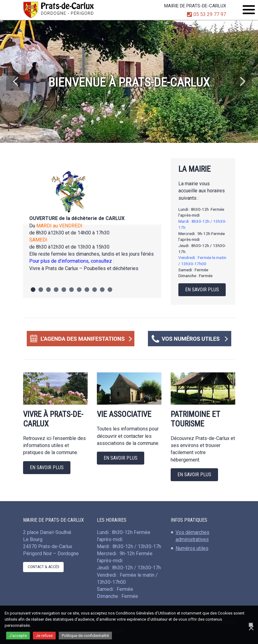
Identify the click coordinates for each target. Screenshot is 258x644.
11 (110, 290)
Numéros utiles (192, 548)
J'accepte (18, 636)
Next (243, 81)
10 (102, 290)
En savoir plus (202, 290)
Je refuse (44, 636)
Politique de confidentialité (85, 636)
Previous (15, 81)
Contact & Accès (43, 567)
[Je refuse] (251, 625)
